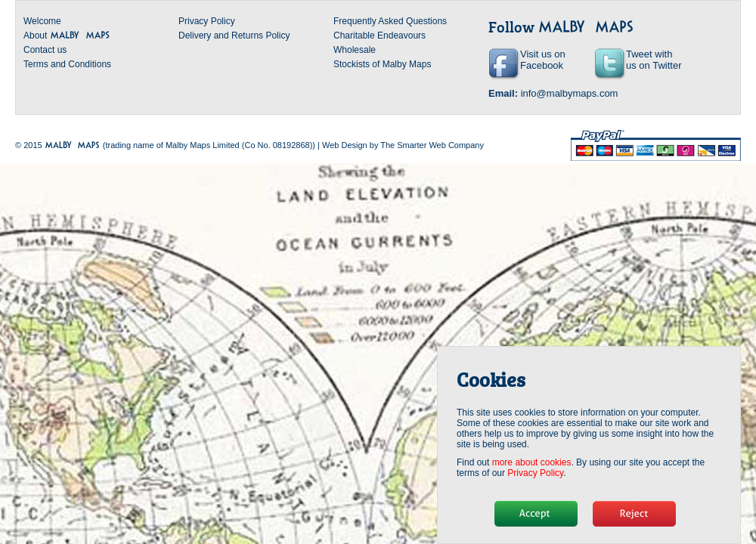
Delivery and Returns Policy (234, 36)
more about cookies (532, 462)
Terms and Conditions (67, 64)
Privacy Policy (207, 21)
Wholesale (355, 50)
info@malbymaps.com (570, 93)
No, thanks (634, 514)
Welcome (42, 21)
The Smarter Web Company (432, 145)
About (67, 36)
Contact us (45, 50)
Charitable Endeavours (380, 36)
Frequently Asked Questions (390, 21)
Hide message (536, 514)
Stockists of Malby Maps (382, 64)
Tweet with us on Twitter (654, 60)
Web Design (345, 145)
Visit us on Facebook (543, 60)
